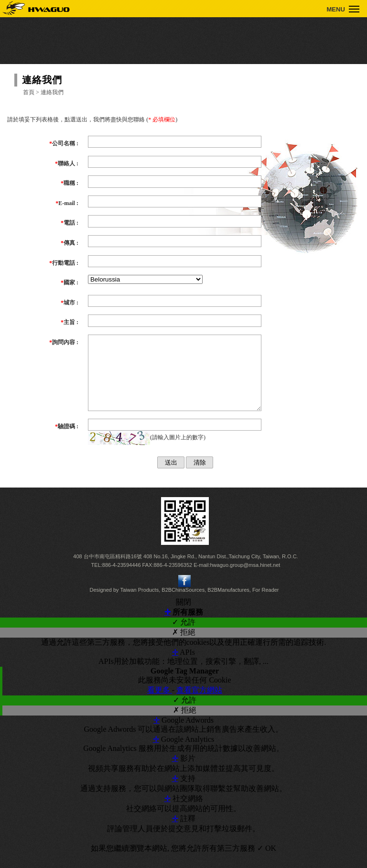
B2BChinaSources (183, 604)
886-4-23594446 (122, 579)
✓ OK (267, 863)
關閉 (183, 616)
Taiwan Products (139, 604)
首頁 (29, 92)
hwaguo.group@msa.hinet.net (245, 579)
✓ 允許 (184, 636)
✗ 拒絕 (184, 646)
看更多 (160, 704)
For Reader (266, 604)
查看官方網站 (199, 704)
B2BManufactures (228, 604)
